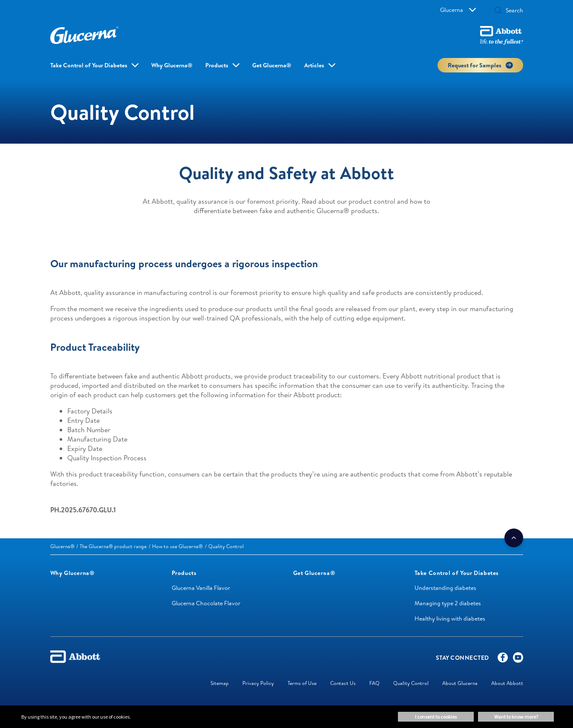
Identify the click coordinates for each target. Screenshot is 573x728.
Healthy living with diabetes (450, 618)
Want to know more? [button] (516, 717)
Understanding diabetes (445, 588)
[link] (62, 546)
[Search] (512, 10)
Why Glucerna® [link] (172, 65)
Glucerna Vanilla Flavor (201, 588)
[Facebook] (503, 659)
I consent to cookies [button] (436, 717)
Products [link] (217, 65)
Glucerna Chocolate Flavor (206, 603)
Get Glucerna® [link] (272, 65)
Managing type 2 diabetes (448, 603)
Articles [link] (314, 65)
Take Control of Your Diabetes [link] (89, 65)
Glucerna (458, 10)
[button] (498, 11)
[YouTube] (518, 659)
